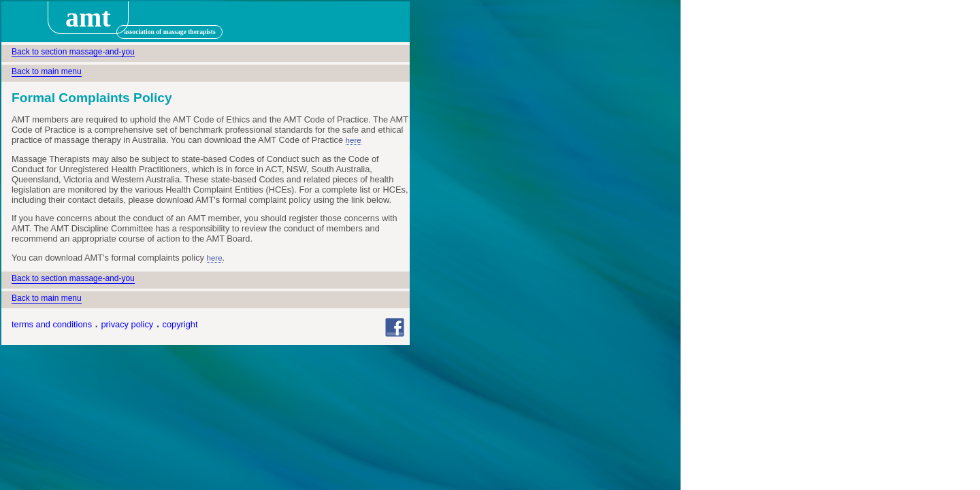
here (354, 140)
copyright (180, 324)
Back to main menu (47, 71)
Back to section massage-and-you (73, 52)
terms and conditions (52, 324)
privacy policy (127, 324)
